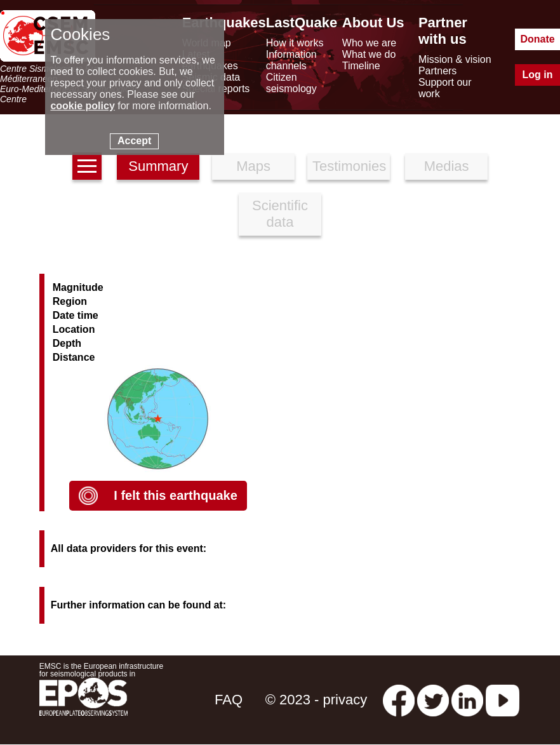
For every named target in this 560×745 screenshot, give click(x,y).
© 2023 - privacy (317, 700)
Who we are (369, 43)
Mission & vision (455, 59)
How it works (295, 43)
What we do (369, 54)
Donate (537, 39)
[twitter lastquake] (433, 700)
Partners (437, 71)
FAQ (229, 700)
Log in (538, 75)
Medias (447, 166)
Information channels (291, 60)
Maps (253, 166)
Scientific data (280, 214)
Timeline (361, 66)
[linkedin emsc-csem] (467, 700)
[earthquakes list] (87, 166)
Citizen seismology (291, 83)
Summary (158, 166)
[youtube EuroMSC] (503, 700)
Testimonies (349, 166)
